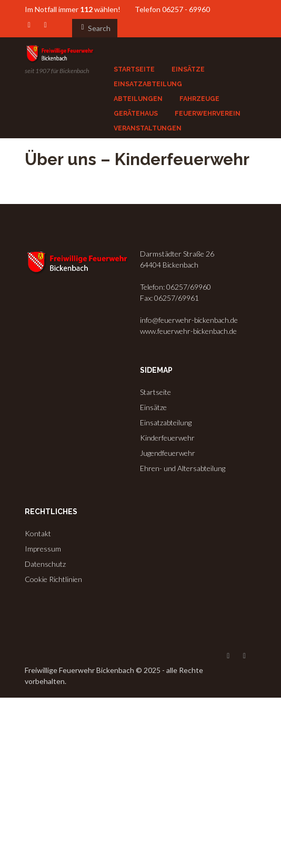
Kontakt (38, 533)
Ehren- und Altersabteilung (183, 468)
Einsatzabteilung (166, 422)
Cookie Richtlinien (53, 579)
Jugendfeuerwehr (168, 453)
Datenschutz (45, 564)
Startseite (155, 392)
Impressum (43, 549)
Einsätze (153, 407)
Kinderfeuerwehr (167, 438)
